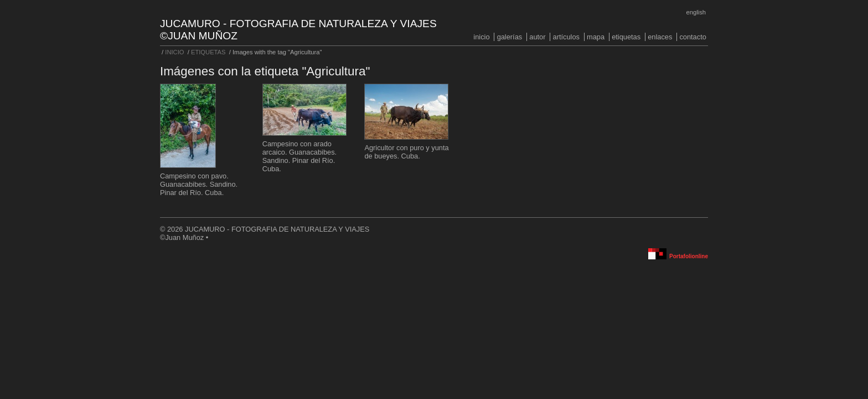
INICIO (481, 37)
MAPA (596, 37)
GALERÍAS (510, 37)
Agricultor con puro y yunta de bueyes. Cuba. (406, 152)
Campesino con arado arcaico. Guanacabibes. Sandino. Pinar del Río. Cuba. (299, 156)
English (696, 12)
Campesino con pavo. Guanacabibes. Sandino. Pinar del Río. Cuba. (199, 184)
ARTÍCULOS (566, 37)
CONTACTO (693, 37)
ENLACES (660, 37)
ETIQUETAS (626, 37)
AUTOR (537, 37)
